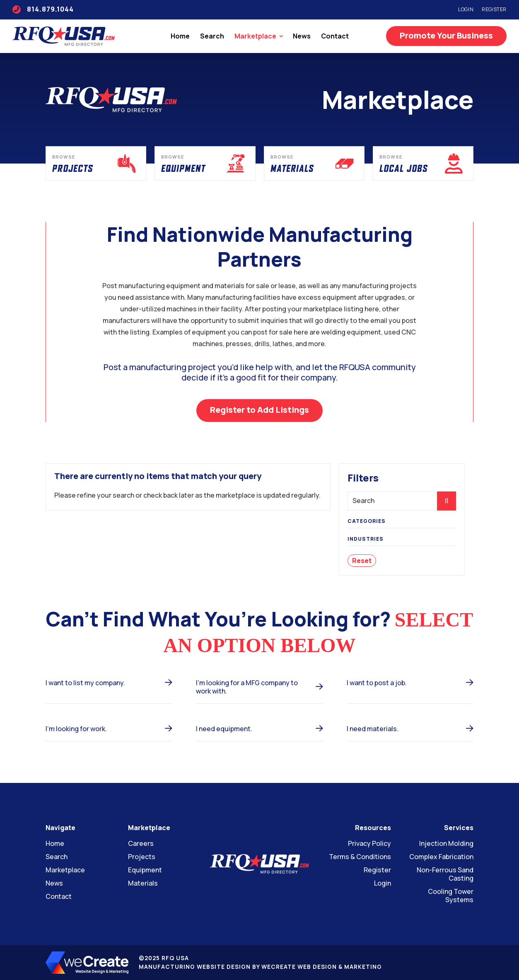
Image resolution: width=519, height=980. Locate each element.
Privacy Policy (369, 843)
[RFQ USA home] (64, 36)
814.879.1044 (43, 9)
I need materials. (373, 729)
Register (494, 10)
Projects (142, 857)
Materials (143, 883)
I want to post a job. (377, 683)
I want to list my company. (85, 683)
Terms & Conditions (360, 857)
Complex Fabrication (441, 857)
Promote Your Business (446, 35)
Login (466, 10)
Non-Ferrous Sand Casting (445, 874)
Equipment (145, 870)
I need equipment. (224, 729)
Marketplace (255, 36)
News (302, 36)
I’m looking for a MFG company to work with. (247, 687)
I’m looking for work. (76, 729)
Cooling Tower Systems (451, 896)
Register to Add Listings (259, 410)
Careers (141, 843)
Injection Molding (446, 843)
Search (212, 36)
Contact (335, 36)
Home (180, 36)
